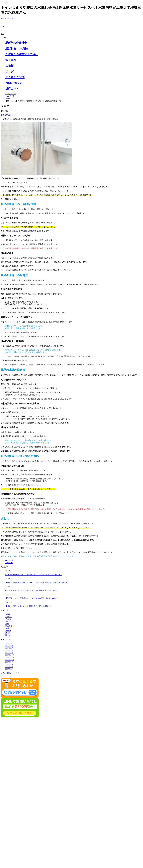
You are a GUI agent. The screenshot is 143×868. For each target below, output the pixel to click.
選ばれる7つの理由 (17, 49)
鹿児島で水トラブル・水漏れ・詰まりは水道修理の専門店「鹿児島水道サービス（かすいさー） (39, 556)
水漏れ (9, 115)
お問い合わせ (14, 83)
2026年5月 (9, 643)
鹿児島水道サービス (9, 18)
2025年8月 (9, 664)
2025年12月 (10, 655)
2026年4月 (9, 646)
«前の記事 (9, 560)
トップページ (11, 94)
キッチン (9, 617)
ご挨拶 (9, 66)
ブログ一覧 (10, 96)
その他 (8, 619)
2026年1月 (9, 653)
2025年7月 (9, 667)
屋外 (7, 624)
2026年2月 (9, 650)
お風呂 (8, 98)
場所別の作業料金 (16, 43)
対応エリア (12, 89)
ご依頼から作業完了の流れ (22, 54)
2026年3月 (9, 648)
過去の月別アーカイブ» (10, 673)
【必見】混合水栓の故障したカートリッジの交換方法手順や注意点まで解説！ (36, 583)
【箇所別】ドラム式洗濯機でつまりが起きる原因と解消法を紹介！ (32, 598)
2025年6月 (9, 669)
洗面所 (8, 633)
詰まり (8, 635)
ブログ (9, 71)
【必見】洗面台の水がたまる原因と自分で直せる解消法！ (28, 606)
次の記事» (9, 563)
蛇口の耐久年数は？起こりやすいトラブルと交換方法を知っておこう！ (34, 575)
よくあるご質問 (15, 77)
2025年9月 (9, 662)
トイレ (8, 621)
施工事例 (11, 60)
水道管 (8, 631)
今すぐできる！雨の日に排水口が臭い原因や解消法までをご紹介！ (32, 590)
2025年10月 (10, 660)
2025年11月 (10, 657)
